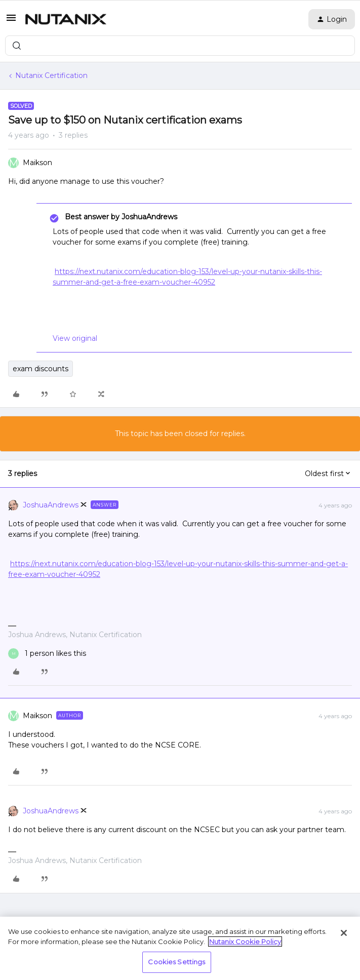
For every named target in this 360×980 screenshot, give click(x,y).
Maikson (37, 163)
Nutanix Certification (51, 75)
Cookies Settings (176, 962)
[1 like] (47, 654)
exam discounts (41, 369)
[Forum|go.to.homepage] (66, 19)
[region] (180, 948)
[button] (11, 21)
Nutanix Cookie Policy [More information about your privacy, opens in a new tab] (245, 942)
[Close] (344, 933)
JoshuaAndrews (51, 505)
